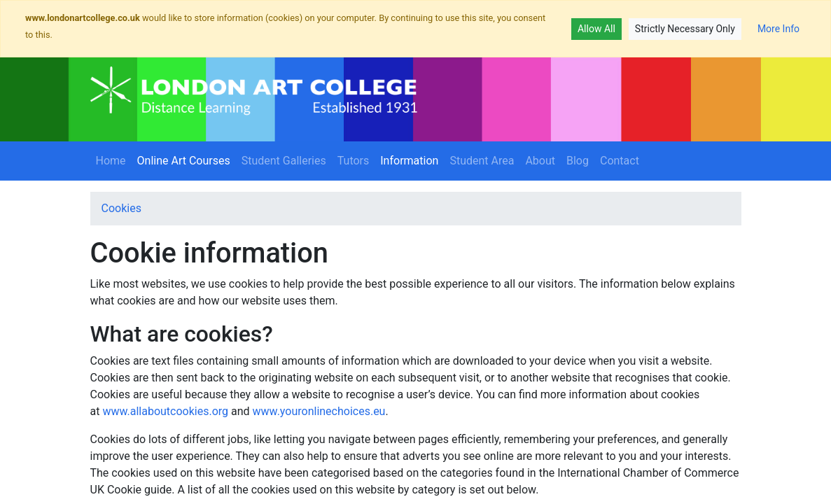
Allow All (596, 29)
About (540, 161)
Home (111, 161)
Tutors (354, 161)
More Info (778, 29)
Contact (620, 161)
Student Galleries (284, 161)
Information (412, 160)
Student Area (482, 161)
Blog (578, 161)
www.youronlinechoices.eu (319, 411)
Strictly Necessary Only (685, 29)
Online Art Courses (187, 160)
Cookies (121, 208)
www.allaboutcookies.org (165, 411)
